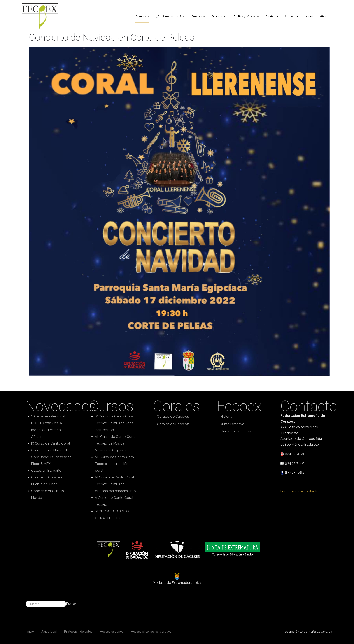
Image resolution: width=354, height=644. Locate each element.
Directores (219, 16)
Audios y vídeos (245, 16)
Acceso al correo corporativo (306, 16)
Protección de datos (78, 632)
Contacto (272, 16)
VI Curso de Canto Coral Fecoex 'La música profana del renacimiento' (116, 484)
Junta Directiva (232, 424)
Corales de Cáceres (173, 417)
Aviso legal (49, 632)
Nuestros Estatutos (236, 431)
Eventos (141, 16)
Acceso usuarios (112, 632)
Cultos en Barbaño (46, 471)
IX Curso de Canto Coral (51, 443)
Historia (226, 417)
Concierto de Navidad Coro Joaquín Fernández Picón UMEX (51, 457)
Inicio (30, 632)
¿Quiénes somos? (169, 16)
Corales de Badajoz (173, 424)
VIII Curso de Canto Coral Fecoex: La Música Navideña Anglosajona (115, 443)
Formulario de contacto (299, 491)
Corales (197, 16)
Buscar (71, 604)
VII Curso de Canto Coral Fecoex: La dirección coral (115, 464)
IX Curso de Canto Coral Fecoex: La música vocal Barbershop (115, 423)
